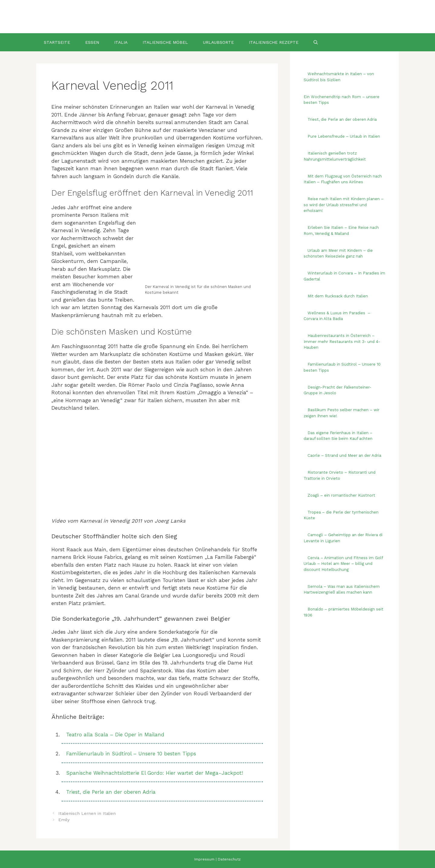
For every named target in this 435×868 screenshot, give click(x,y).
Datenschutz (229, 859)
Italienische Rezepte (274, 42)
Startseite (57, 42)
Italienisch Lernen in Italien (87, 814)
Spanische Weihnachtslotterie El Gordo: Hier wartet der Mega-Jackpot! (155, 773)
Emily (64, 820)
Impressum (204, 859)
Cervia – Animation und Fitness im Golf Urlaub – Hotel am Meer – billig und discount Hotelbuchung (343, 564)
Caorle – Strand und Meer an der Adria (344, 455)
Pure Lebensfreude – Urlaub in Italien (344, 136)
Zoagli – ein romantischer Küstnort (341, 495)
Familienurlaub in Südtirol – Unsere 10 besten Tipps (131, 754)
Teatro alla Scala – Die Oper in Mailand (115, 735)
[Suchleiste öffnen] (316, 42)
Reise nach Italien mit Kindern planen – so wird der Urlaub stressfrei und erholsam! (344, 205)
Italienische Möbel (165, 42)
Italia (121, 42)
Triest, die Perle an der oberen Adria (111, 792)
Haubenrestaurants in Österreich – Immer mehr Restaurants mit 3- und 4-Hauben (342, 341)
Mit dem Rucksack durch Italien (338, 296)
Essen (92, 42)
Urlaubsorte (218, 42)
